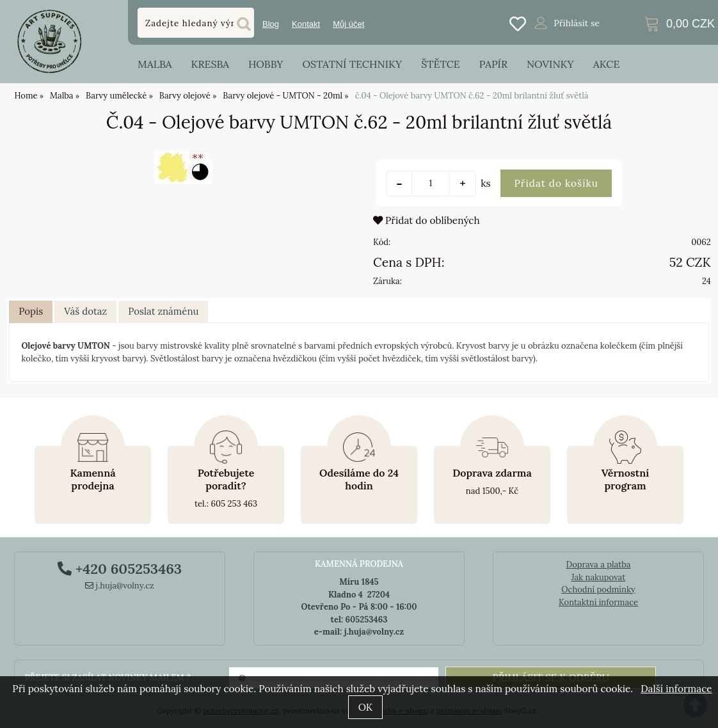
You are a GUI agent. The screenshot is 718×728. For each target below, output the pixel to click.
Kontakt (306, 24)
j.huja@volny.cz (120, 586)
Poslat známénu (163, 311)
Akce (607, 64)
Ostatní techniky (352, 64)
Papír (493, 64)
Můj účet (348, 24)
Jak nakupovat (599, 577)
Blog (271, 24)
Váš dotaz (85, 311)
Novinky (550, 64)
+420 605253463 (120, 569)
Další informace (676, 689)
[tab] (31, 312)
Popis (31, 311)
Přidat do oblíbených (427, 220)
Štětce (441, 64)
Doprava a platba (598, 565)
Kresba (210, 64)
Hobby (266, 64)
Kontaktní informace (598, 602)
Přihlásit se (577, 23)
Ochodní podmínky (598, 590)
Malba (155, 64)
